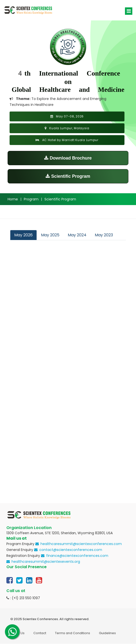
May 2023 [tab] (104, 235)
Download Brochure (68, 158)
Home (13, 199)
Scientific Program (68, 176)
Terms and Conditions (73, 633)
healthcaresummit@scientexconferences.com (81, 544)
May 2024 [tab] (77, 235)
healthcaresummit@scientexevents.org (46, 562)
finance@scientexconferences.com (77, 556)
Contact (40, 633)
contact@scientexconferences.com (71, 550)
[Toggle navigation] (129, 11)
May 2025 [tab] (50, 235)
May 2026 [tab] (23, 235)
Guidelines (107, 633)
